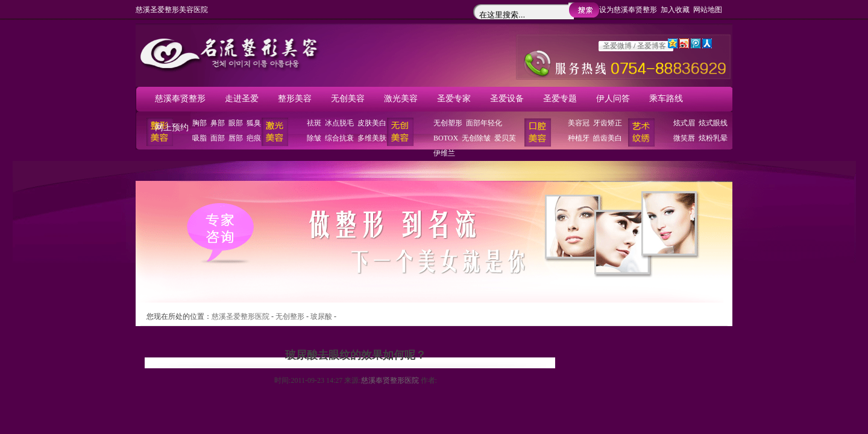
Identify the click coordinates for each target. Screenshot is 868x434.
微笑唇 (684, 138)
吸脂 (200, 138)
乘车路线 (666, 99)
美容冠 (579, 123)
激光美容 (401, 99)
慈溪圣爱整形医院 (241, 316)
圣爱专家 (454, 99)
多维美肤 (372, 138)
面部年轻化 (484, 123)
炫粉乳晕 (713, 138)
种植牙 (579, 138)
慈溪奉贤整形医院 (390, 380)
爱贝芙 (505, 138)
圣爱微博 (617, 46)
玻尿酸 (321, 316)
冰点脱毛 (339, 123)
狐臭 (254, 123)
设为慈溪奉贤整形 (628, 10)
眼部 (236, 123)
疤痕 (254, 138)
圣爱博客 (652, 46)
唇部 (236, 138)
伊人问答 (613, 99)
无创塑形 (448, 123)
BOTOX (446, 138)
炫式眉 (684, 123)
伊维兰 (444, 153)
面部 (218, 138)
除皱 (314, 138)
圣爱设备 (507, 99)
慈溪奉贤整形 (180, 99)
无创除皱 (476, 138)
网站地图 (708, 10)
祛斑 (314, 123)
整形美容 (295, 99)
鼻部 (218, 123)
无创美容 (348, 99)
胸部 (200, 123)
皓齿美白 (608, 138)
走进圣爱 (242, 99)
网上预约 (172, 127)
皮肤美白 (372, 123)
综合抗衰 (339, 138)
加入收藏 (675, 10)
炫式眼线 (713, 123)
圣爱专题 (560, 99)
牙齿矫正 (608, 123)
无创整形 (290, 316)
